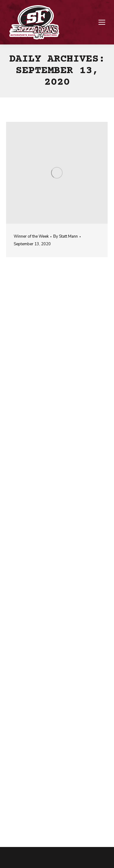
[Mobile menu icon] (102, 22)
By (66, 236)
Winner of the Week (31, 236)
